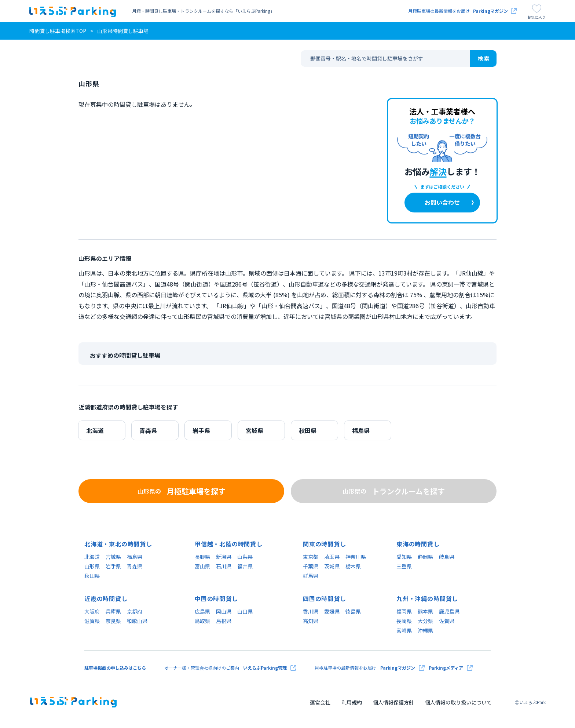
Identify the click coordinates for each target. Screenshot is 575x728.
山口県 (245, 611)
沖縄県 (425, 630)
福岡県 (404, 611)
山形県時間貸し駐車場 (123, 31)
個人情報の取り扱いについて (458, 702)
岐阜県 (447, 557)
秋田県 (308, 430)
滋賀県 (92, 621)
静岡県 (425, 557)
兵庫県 (113, 611)
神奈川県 (356, 557)
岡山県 (224, 611)
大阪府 (92, 611)
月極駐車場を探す (182, 491)
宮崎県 (404, 630)
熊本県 (425, 611)
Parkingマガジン (402, 668)
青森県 (148, 430)
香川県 (311, 611)
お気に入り (536, 12)
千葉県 (311, 566)
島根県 (224, 621)
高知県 (311, 621)
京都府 (135, 611)
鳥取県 (202, 621)
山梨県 (245, 557)
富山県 (202, 566)
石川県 (224, 566)
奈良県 (113, 621)
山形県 (92, 566)
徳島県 (353, 611)
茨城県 (332, 566)
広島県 (202, 611)
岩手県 (201, 430)
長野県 (202, 557)
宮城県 (254, 430)
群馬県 (311, 576)
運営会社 (320, 702)
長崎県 (404, 621)
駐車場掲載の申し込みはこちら (115, 668)
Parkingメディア (451, 668)
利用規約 (352, 702)
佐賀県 (447, 621)
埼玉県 (332, 557)
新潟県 (224, 557)
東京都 (311, 557)
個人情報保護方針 (393, 702)
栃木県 (353, 566)
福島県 (361, 430)
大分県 (425, 621)
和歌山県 (137, 621)
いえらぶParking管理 (270, 668)
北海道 (95, 430)
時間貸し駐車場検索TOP (58, 31)
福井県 (245, 566)
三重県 (404, 566)
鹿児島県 (449, 611)
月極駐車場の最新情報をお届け (462, 11)
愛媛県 (332, 611)
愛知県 (404, 557)
